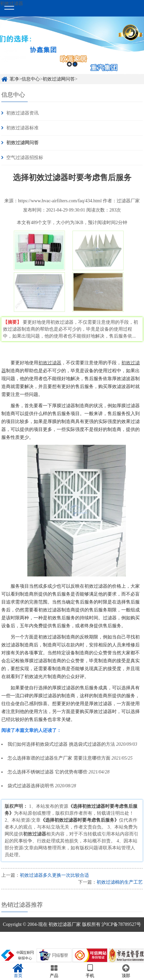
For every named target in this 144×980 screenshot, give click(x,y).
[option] (72, 45)
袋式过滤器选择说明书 (31, 786)
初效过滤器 (50, 363)
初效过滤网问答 (59, 79)
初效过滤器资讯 (22, 113)
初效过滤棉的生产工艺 (120, 882)
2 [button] (75, 64)
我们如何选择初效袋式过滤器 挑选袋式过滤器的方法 (61, 744)
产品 (54, 971)
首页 (18, 971)
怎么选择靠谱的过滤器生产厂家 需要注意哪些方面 (59, 758)
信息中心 (31, 79)
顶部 (126, 971)
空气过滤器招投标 (25, 158)
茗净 (14, 79)
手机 (90, 971)
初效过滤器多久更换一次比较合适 (54, 875)
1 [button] (69, 64)
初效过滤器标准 (22, 128)
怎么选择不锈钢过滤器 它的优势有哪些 (47, 772)
